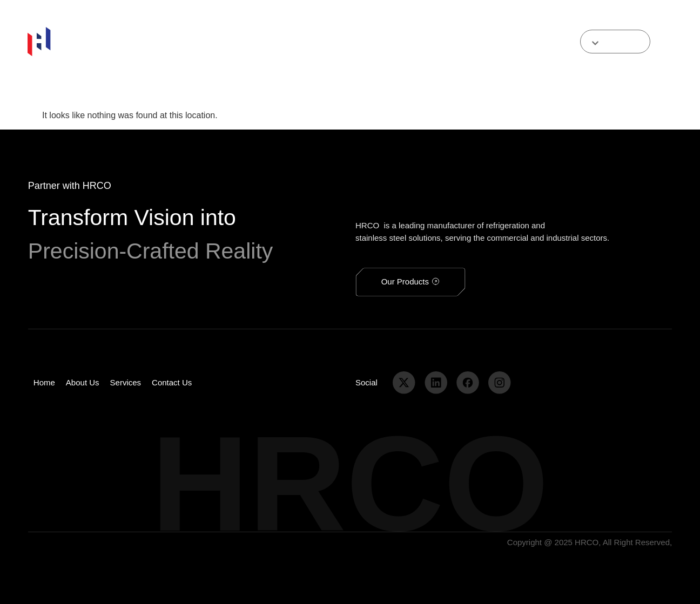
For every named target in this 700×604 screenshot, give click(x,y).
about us (166, 42)
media (363, 42)
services (277, 42)
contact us (322, 42)
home (128, 42)
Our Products (221, 42)
